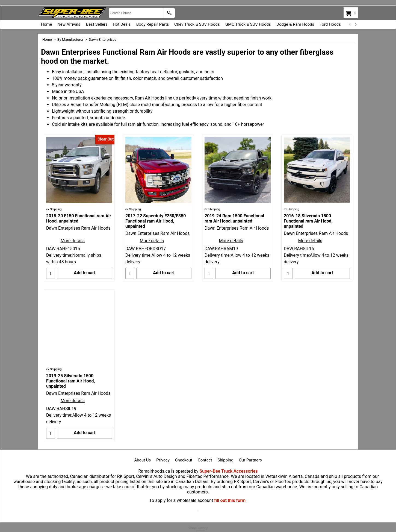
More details (73, 241)
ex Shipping (54, 209)
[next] (355, 24)
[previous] (350, 24)
